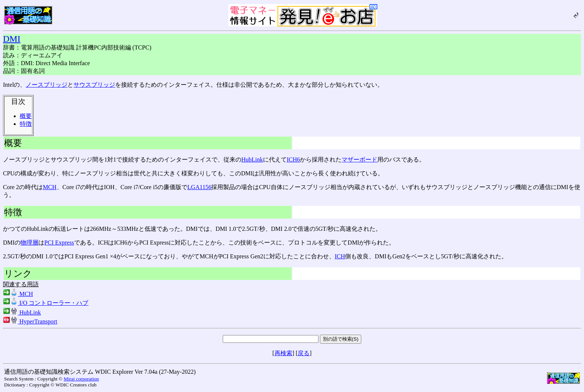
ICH (340, 256)
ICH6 (293, 160)
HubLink (252, 160)
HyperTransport (30, 321)
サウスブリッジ (94, 85)
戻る (304, 353)
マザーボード (359, 160)
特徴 (26, 124)
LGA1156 (199, 187)
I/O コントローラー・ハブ (46, 303)
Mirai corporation (81, 379)
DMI (12, 39)
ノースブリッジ (47, 85)
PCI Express (59, 243)
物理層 (29, 243)
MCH (50, 187)
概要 (26, 116)
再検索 (283, 353)
